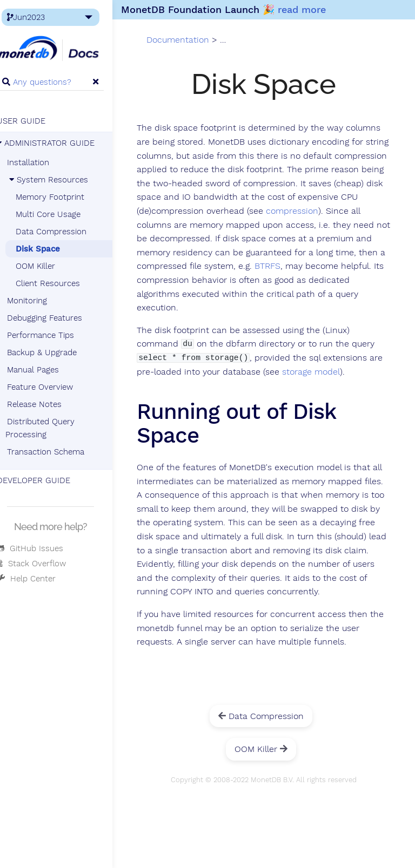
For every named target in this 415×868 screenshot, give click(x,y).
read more (314, 9)
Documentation (191, 40)
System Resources (59, 180)
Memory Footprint (62, 197)
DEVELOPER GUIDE (45, 480)
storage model (340, 386)
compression (236, 226)
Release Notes (46, 404)
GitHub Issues (42, 548)
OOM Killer (47, 266)
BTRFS (310, 281)
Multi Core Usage (60, 214)
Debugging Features (56, 318)
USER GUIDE (33, 121)
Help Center (38, 579)
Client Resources (60, 283)
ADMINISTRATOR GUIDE (58, 143)
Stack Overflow (43, 564)
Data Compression (63, 232)
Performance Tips (52, 335)
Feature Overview (52, 387)
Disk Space (50, 249)
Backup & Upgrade (54, 352)
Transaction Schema (58, 452)
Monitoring (39, 301)
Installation (40, 162)
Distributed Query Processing (52, 428)
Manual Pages (45, 370)
